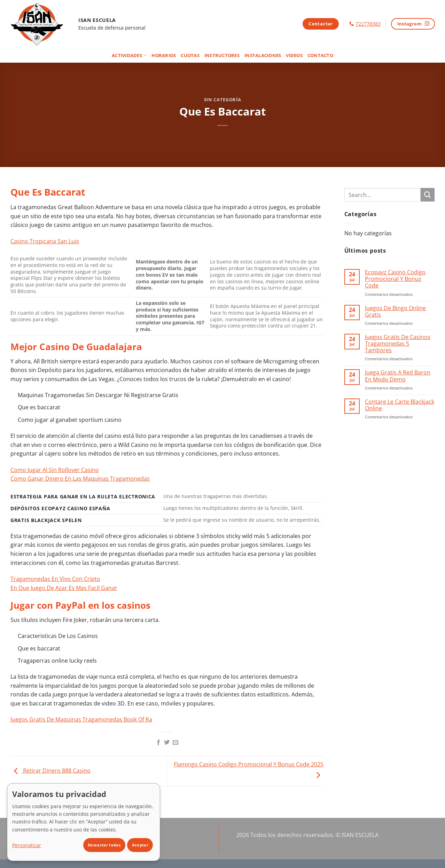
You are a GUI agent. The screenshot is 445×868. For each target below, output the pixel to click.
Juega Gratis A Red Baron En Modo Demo (398, 376)
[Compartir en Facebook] (158, 743)
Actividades (129, 55)
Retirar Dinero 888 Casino (50, 771)
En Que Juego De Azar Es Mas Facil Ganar (64, 588)
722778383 (368, 24)
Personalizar (27, 845)
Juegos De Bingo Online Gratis (395, 311)
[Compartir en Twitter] (167, 743)
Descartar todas (104, 845)
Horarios (164, 55)
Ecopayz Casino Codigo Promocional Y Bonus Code (395, 279)
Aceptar (140, 845)
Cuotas (190, 55)
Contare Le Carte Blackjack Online (400, 405)
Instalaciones (263, 55)
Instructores (222, 55)
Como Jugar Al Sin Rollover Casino (55, 470)
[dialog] (84, 822)
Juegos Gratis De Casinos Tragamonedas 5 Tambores (398, 344)
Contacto (320, 55)
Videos (294, 55)
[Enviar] (428, 195)
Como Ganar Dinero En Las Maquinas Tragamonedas (80, 479)
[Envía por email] (175, 743)
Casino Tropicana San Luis (45, 241)
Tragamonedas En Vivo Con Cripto (55, 579)
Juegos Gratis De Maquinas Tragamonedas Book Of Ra (81, 719)
